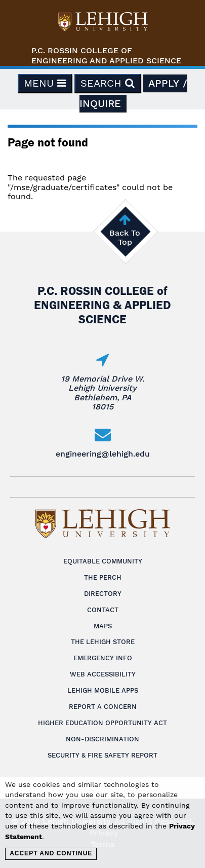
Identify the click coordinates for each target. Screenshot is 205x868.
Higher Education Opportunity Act (102, 723)
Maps (103, 626)
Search (108, 83)
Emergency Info (103, 658)
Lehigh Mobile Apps (103, 690)
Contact (103, 610)
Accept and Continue (51, 853)
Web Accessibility (103, 674)
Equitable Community (103, 561)
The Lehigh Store (103, 642)
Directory (103, 594)
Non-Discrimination (102, 739)
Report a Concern (103, 707)
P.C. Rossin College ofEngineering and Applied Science (106, 55)
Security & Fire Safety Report (102, 755)
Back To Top (125, 237)
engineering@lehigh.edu (103, 454)
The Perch (103, 577)
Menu (45, 83)
